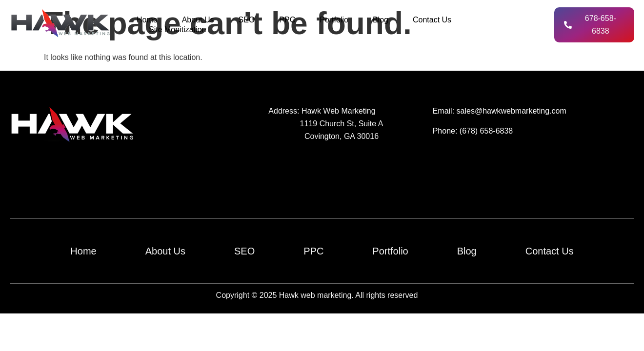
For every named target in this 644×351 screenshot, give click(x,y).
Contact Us (432, 20)
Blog (381, 20)
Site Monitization (177, 29)
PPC (287, 20)
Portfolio (334, 20)
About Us (198, 20)
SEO (247, 20)
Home (147, 20)
